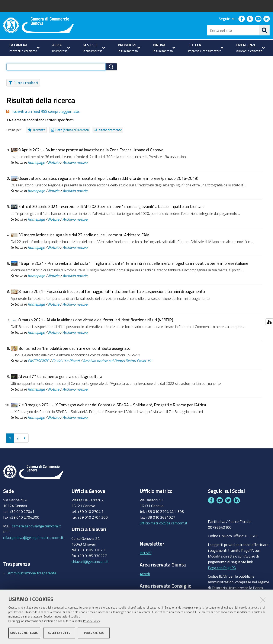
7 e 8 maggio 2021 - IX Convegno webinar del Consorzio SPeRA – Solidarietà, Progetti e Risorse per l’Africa (112, 407)
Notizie (54, 164)
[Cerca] (264, 30)
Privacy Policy (91, 621)
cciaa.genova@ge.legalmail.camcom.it (33, 539)
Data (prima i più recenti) (70, 132)
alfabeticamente (108, 132)
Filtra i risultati (23, 85)
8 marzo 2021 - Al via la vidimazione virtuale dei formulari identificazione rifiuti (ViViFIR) (96, 322)
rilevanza (37, 132)
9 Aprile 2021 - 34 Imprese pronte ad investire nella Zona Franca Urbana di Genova (91, 152)
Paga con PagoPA (222, 569)
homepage (36, 164)
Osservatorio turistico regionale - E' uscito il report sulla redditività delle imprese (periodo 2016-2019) (108, 180)
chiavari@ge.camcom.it (90, 563)
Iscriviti (146, 555)
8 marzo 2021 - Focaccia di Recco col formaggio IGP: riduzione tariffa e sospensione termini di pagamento (112, 293)
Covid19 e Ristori (66, 363)
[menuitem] (24, 48)
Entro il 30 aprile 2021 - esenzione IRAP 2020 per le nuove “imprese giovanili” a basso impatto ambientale (111, 209)
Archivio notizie (75, 164)
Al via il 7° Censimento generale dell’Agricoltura (60, 378)
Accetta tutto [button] (59, 633)
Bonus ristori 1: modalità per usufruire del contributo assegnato (74, 350)
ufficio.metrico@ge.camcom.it (163, 525)
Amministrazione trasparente (32, 575)
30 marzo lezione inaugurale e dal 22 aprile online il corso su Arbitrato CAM (84, 237)
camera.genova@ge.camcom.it (36, 528)
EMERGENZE (38, 363)
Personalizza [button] (94, 633)
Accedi (145, 576)
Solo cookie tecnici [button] (24, 633)
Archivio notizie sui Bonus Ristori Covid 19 (117, 363)
